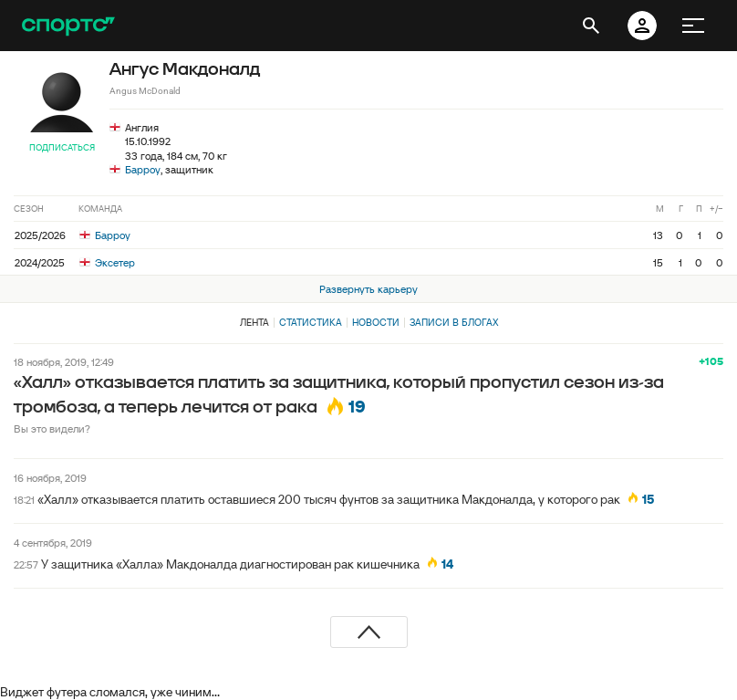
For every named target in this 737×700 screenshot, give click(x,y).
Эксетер (107, 262)
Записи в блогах (454, 322)
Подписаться (62, 147)
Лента (254, 322)
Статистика (311, 322)
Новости (376, 322)
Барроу (143, 169)
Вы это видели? (52, 428)
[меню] (693, 26)
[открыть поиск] (591, 26)
